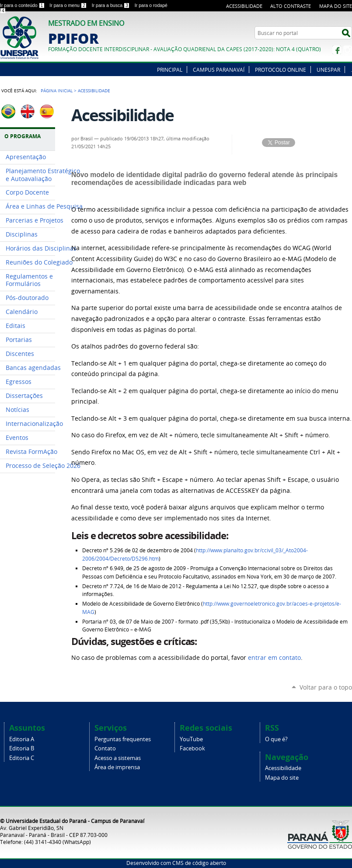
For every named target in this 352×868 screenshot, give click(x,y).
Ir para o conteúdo (23, 5)
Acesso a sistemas (118, 758)
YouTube (191, 739)
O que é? (276, 739)
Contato (105, 748)
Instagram (348, 50)
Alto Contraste (291, 6)
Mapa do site (336, 6)
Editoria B (22, 748)
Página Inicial (57, 91)
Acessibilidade (244, 6)
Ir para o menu (69, 5)
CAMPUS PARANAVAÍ (219, 70)
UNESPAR (328, 70)
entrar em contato (274, 658)
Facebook (337, 50)
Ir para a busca (112, 5)
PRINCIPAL (170, 70)
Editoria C (22, 758)
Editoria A (22, 739)
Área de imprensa (117, 767)
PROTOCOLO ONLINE (281, 70)
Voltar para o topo (326, 687)
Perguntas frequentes (123, 739)
